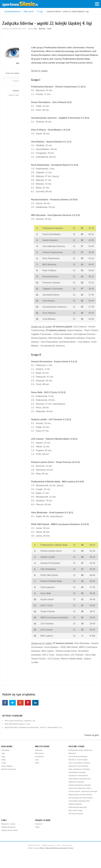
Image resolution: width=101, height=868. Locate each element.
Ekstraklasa (5, 750)
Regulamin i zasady (8, 824)
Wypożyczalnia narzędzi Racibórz (80, 795)
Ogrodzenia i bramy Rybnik (78, 776)
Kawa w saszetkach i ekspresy (79, 763)
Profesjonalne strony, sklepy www (80, 750)
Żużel (37, 760)
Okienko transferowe (9, 769)
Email (49, 29)
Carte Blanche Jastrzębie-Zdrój (79, 779)
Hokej (37, 763)
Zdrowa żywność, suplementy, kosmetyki (83, 791)
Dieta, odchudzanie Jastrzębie (79, 769)
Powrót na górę (92, 735)
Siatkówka (39, 750)
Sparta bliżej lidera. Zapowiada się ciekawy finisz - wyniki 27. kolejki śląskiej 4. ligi (33, 727)
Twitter (37, 827)
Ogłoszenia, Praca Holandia (78, 766)
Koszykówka (39, 757)
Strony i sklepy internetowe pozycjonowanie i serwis (57, 848)
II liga (3, 757)
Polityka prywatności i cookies (51, 845)
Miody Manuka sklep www (78, 807)
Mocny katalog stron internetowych (81, 798)
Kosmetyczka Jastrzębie (77, 772)
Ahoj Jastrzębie (67, 845)
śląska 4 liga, (14, 95)
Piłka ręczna (39, 753)
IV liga (3, 763)
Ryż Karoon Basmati (76, 814)
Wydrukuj (42, 29)
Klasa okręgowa (7, 766)
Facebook (38, 824)
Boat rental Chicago (75, 810)
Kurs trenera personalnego (78, 757)
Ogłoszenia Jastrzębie (76, 782)
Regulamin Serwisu (34, 845)
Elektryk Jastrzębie (75, 804)
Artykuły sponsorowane (9, 830)
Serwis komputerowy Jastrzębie (80, 785)
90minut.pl (72, 753)
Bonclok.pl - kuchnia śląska (78, 760)
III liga (3, 760)
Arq (35, 29)
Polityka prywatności (8, 827)
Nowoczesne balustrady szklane (80, 788)
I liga (3, 753)
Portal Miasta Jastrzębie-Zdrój (79, 801)
